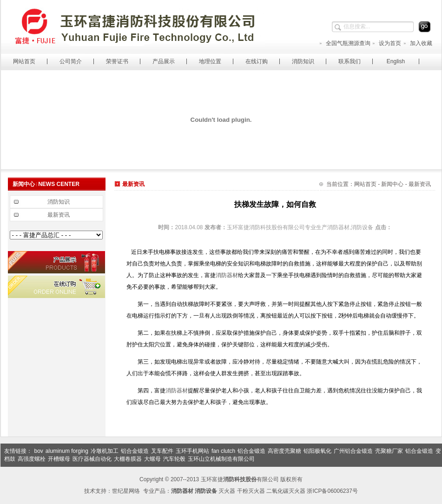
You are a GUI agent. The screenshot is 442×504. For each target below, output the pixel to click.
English (396, 61)
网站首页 (24, 61)
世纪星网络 (126, 491)
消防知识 (303, 61)
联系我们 (350, 61)
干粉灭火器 (251, 491)
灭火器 (227, 491)
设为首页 (386, 43)
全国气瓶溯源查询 (345, 43)
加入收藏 (418, 43)
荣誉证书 (117, 61)
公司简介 (71, 61)
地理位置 (210, 61)
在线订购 (257, 61)
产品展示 (164, 61)
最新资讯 (59, 215)
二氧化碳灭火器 (286, 491)
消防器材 (227, 275)
